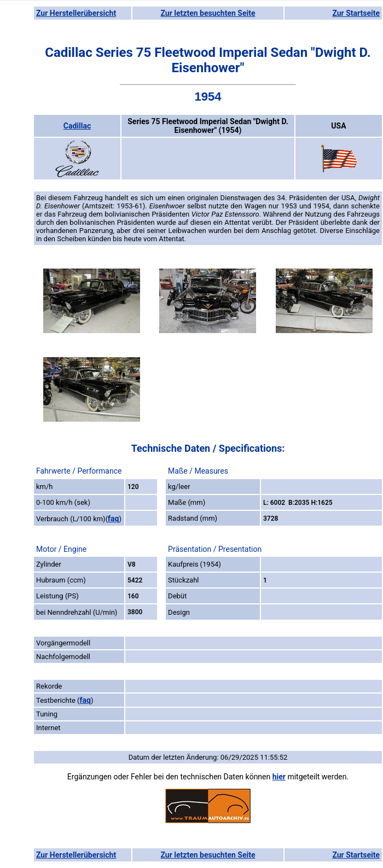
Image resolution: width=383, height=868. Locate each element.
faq (113, 519)
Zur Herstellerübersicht (76, 13)
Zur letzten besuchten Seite (208, 13)
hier (279, 777)
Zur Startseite (356, 13)
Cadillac (77, 126)
